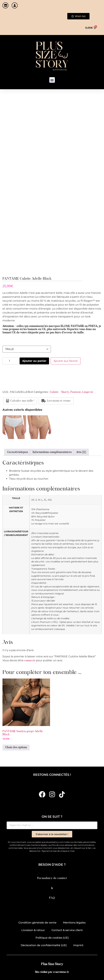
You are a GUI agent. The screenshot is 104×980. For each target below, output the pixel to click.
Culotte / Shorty (59, 392)
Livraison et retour (56, 401)
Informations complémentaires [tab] (52, 452)
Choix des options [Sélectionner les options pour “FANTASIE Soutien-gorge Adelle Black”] (16, 748)
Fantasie (76, 392)
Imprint (78, 945)
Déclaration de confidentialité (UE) (44, 945)
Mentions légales (74, 923)
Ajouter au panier (34, 361)
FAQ (52, 898)
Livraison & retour (33, 930)
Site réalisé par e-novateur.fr (52, 972)
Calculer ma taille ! (20, 401)
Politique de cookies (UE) (52, 938)
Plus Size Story (52, 964)
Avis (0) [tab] (81, 452)
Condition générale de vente (37, 923)
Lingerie (88, 392)
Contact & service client (67, 930)
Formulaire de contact (52, 878)
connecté (30, 661)
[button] (52, 80)
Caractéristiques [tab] (18, 452)
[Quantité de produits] (11, 361)
